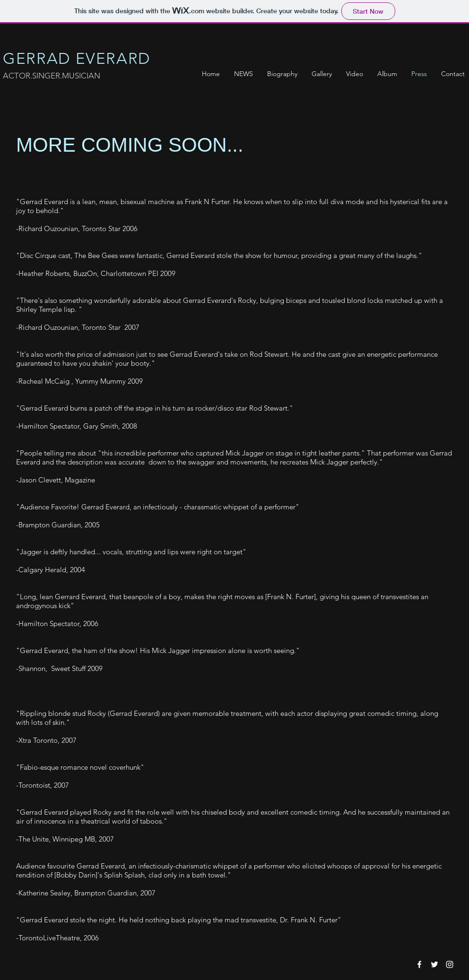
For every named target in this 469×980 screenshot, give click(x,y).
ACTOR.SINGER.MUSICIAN (52, 76)
